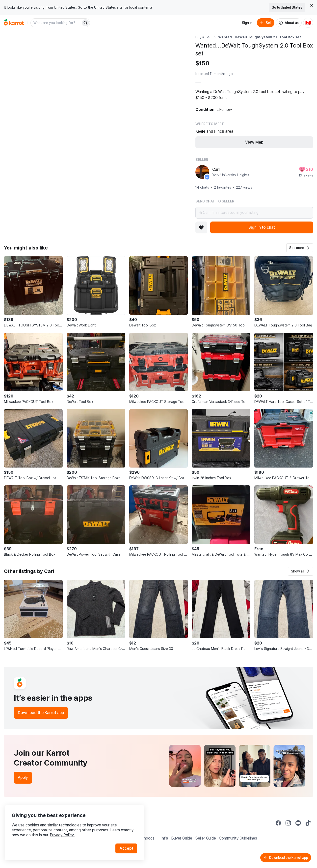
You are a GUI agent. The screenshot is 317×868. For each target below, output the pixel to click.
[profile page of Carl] (202, 172)
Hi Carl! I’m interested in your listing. (254, 213)
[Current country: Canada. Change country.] (308, 23)
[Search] (85, 23)
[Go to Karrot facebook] (278, 823)
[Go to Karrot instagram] (288, 823)
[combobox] (56, 23)
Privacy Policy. (66, 830)
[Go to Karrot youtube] (298, 823)
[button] (300, 248)
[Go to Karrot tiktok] (308, 823)
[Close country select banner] (312, 5)
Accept (128, 843)
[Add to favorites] (201, 227)
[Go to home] (14, 23)
